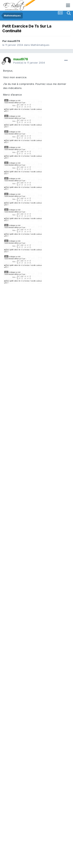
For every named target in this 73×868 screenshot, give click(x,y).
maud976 (14, 41)
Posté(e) (29, 63)
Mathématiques (40, 45)
